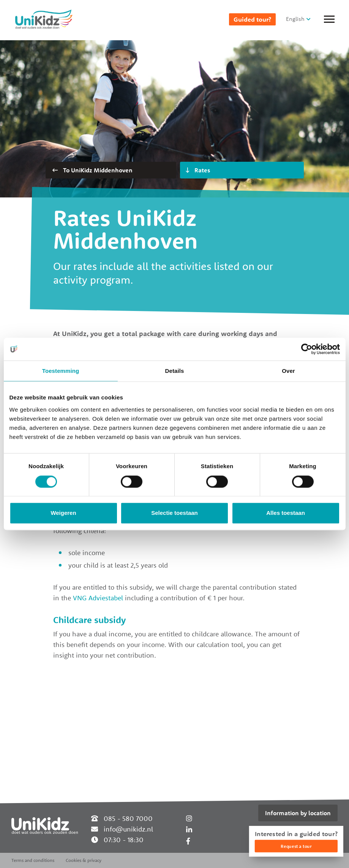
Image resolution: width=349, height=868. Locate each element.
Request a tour (296, 846)
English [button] (295, 19)
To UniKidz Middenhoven (92, 170)
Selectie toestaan (174, 513)
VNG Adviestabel (98, 598)
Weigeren (63, 513)
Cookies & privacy (84, 860)
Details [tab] (175, 371)
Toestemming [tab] (61, 371)
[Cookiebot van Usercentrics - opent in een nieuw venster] (307, 349)
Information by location (298, 813)
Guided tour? (252, 19)
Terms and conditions (33, 860)
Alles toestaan (286, 513)
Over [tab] (288, 371)
